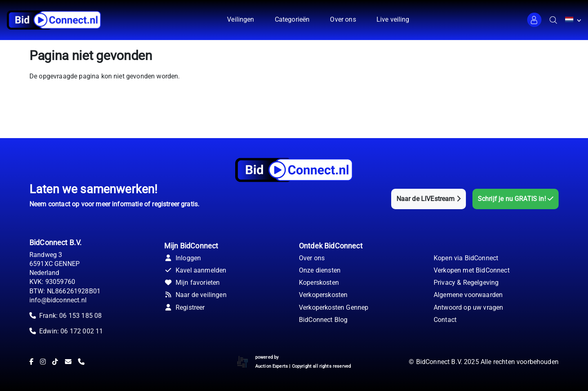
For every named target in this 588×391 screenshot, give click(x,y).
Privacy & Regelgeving (466, 283)
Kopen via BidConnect (466, 258)
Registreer (185, 307)
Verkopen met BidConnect (472, 270)
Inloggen (183, 258)
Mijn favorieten (192, 283)
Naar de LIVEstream (429, 199)
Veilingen (241, 19)
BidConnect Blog (323, 320)
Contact (445, 320)
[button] (534, 20)
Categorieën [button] (292, 19)
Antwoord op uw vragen (468, 307)
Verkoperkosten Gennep (334, 307)
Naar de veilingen (195, 295)
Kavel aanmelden (195, 270)
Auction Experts (272, 366)
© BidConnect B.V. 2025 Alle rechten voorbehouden (484, 362)
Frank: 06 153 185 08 (70, 316)
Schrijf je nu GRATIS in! (516, 199)
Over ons (343, 19)
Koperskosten (319, 283)
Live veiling (393, 19)
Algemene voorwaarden (468, 295)
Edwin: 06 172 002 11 (71, 331)
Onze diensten (320, 270)
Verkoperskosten (323, 295)
